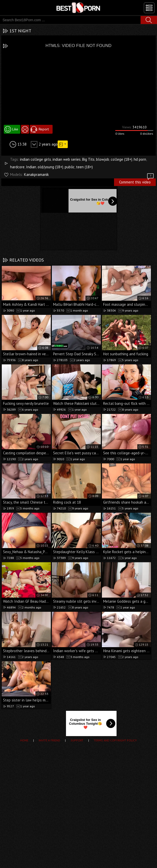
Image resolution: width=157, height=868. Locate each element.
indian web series (67, 159)
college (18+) (121, 159)
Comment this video (137, 181)
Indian (31, 167)
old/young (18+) (50, 167)
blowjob (103, 159)
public (70, 167)
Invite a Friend (49, 740)
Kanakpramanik (36, 174)
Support (77, 740)
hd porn (140, 159)
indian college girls (36, 159)
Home (24, 740)
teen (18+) (84, 167)
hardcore (17, 167)
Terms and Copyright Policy (115, 740)
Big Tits (88, 159)
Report (44, 129)
